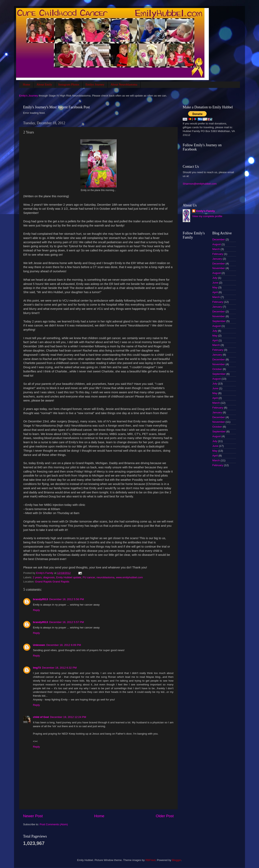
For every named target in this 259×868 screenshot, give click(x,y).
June (215, 283)
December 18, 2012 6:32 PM (59, 668)
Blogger (176, 860)
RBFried (150, 860)
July (215, 278)
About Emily (44, 84)
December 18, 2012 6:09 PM (64, 645)
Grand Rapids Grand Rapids (52, 582)
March (216, 249)
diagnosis (49, 577)
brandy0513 (40, 599)
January (217, 259)
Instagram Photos (69, 84)
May (215, 287)
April (215, 292)
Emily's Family (205, 211)
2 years (37, 577)
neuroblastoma (106, 577)
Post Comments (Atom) (54, 824)
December (219, 239)
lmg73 (37, 668)
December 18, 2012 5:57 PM (67, 622)
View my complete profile (207, 216)
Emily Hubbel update (69, 577)
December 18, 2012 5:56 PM (67, 599)
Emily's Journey (29, 96)
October (217, 369)
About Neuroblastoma (124, 84)
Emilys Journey (95, 84)
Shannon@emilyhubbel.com (200, 184)
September (219, 321)
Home (27, 84)
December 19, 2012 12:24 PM (68, 717)
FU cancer (89, 577)
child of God (41, 717)
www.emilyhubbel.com (129, 577)
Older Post (165, 816)
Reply (36, 610)
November (219, 268)
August (217, 244)
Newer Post (33, 816)
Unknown (39, 645)
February (218, 254)
